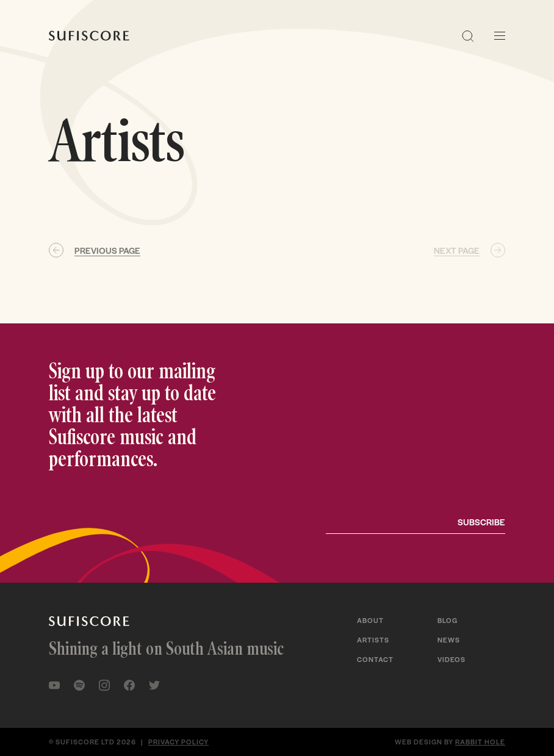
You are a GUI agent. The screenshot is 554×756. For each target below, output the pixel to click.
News (449, 639)
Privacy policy (178, 741)
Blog (448, 620)
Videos (451, 659)
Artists (373, 639)
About (370, 620)
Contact (375, 659)
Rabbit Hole (480, 741)
